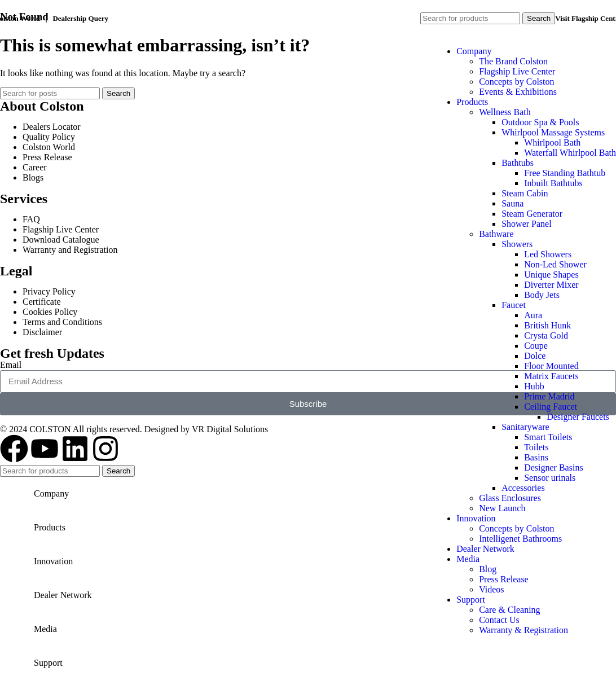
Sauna (512, 203)
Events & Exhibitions (518, 92)
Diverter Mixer (551, 285)
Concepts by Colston (516, 82)
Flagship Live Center (517, 71)
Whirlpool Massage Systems (553, 132)
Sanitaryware (525, 427)
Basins (536, 457)
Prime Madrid (549, 396)
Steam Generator (532, 214)
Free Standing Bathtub (565, 173)
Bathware (496, 234)
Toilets (536, 447)
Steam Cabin (525, 193)
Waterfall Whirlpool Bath (570, 153)
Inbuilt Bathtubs (553, 183)
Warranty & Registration (523, 630)
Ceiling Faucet (551, 407)
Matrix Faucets (551, 376)
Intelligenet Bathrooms (520, 539)
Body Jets (542, 295)
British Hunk (547, 325)
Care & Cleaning (509, 610)
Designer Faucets (578, 417)
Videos (491, 589)
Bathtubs (518, 163)
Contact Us (499, 620)
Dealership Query (80, 18)
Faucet (514, 305)
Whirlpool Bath (552, 142)
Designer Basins (553, 467)
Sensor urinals (550, 478)
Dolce (535, 356)
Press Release (504, 579)
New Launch (502, 508)
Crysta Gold (546, 335)
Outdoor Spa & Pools (540, 122)
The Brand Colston (513, 61)
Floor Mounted (551, 366)
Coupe (536, 346)
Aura (533, 315)
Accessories (523, 488)
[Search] (470, 18)
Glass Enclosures (510, 498)
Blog (488, 569)
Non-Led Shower (555, 264)
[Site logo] (71, 382)
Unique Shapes (551, 275)
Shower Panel (526, 224)
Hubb (534, 386)
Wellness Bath (505, 112)
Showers (517, 244)
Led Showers (548, 254)
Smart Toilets (548, 437)
